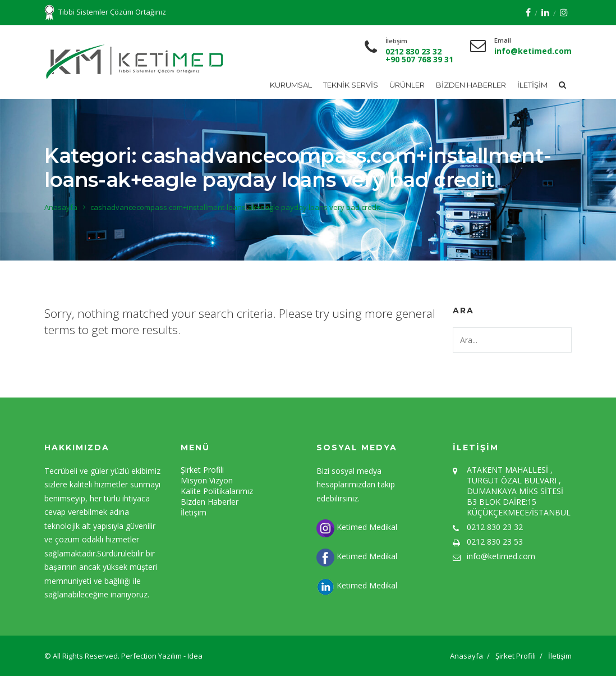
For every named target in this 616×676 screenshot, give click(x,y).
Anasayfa (61, 207)
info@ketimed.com (533, 51)
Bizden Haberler (471, 85)
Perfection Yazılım (152, 656)
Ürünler (407, 85)
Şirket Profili (202, 470)
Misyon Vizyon (207, 480)
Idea (195, 656)
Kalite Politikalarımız (217, 491)
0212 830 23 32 (413, 51)
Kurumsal (291, 85)
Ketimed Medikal (357, 527)
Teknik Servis (351, 85)
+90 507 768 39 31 (419, 59)
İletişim (532, 85)
